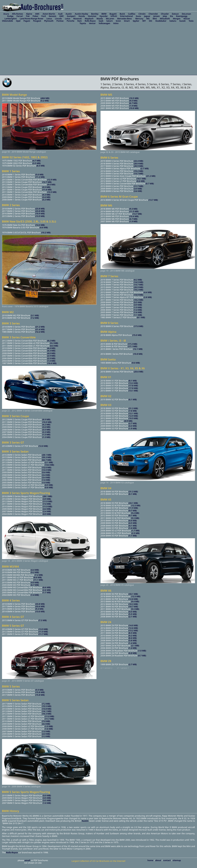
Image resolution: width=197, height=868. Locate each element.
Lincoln (58, 19)
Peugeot (37, 21)
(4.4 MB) (51, 348)
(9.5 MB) (46, 187)
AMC (37, 14)
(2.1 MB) (49, 462)
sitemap (177, 860)
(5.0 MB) (39, 174)
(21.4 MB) (40, 329)
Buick (122, 14)
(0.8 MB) (49, 487)
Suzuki (182, 21)
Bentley (95, 14)
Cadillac (132, 14)
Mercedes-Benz (124, 19)
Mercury (139, 19)
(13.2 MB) (133, 630)
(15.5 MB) (47, 706)
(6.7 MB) (35, 585)
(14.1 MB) (47, 711)
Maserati (77, 19)
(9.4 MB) (135, 513)
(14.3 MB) (40, 225)
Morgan (177, 19)
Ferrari (20, 16)
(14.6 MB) (49, 465)
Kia (171, 16)
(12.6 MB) (133, 628)
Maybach (89, 19)
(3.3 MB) (46, 432)
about (159, 860)
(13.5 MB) (52, 192)
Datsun (175, 14)
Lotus (68, 19)
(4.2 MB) (46, 424)
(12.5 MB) (136, 505)
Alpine (29, 14)
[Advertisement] (98, 50)
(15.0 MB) (137, 335)
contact (167, 860)
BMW (104, 14)
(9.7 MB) (133, 511)
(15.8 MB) (40, 692)
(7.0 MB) (46, 721)
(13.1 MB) (133, 391)
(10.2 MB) (46, 232)
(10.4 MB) (134, 216)
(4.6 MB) (44, 227)
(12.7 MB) (47, 182)
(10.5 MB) (134, 98)
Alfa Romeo (17, 14)
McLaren (110, 19)
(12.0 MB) (43, 446)
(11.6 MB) (47, 190)
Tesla (191, 21)
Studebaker (161, 21)
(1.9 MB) (49, 726)
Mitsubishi (165, 19)
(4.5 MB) (133, 523)
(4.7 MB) (36, 161)
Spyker (136, 21)
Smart (127, 21)
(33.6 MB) (40, 606)
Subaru (173, 21)
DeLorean (186, 14)
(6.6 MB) (54, 346)
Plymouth (49, 21)
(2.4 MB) (47, 511)
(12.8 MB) (133, 599)
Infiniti (114, 16)
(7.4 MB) (47, 504)
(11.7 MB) (43, 634)
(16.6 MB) (52, 363)
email (28, 860)
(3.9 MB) (47, 499)
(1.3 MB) (46, 437)
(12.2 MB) (40, 332)
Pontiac (60, 21)
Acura (6, 14)
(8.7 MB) (150, 183)
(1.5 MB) (46, 434)
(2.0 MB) (46, 734)
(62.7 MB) (47, 460)
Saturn (110, 21)
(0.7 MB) (142, 656)
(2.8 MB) (148, 297)
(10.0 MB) (47, 422)
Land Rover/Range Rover (32, 19)
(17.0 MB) (139, 326)
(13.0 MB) (40, 611)
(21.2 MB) (40, 327)
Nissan (187, 19)
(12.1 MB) (138, 349)
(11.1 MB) (38, 580)
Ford (44, 16)
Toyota (83, 23)
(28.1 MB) (47, 455)
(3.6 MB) (46, 197)
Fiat (28, 16)
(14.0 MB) (133, 625)
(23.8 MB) (40, 209)
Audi (60, 14)
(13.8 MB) (47, 709)
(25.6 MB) (139, 372)
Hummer (92, 16)
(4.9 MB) (35, 582)
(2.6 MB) (47, 590)
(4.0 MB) (51, 353)
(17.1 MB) (132, 346)
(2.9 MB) (51, 356)
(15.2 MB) (139, 171)
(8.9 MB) (46, 419)
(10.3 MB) (133, 604)
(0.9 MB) (49, 485)
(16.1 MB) (141, 179)
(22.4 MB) (139, 161)
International (126, 16)
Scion (118, 21)
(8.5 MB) (41, 166)
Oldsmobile (7, 21)
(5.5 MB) (39, 690)
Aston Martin (49, 14)
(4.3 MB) (46, 195)
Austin (69, 14)
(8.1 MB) (141, 317)
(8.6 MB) (38, 577)
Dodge (10, 16)
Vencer (92, 23)
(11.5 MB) (134, 211)
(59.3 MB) (47, 457)
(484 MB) (45, 98)
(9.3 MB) (39, 609)
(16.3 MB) (47, 714)
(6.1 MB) (133, 399)
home (151, 860)
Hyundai (103, 16)
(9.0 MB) (136, 363)
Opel (18, 21)
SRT (144, 21)
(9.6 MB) (51, 184)
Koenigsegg (182, 16)
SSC (151, 21)
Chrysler (165, 14)
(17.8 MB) (133, 386)
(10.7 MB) (133, 607)
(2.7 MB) (145, 168)
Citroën (142, 14)
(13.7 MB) (139, 174)
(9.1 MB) (133, 515)
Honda (82, 16)
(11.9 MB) (47, 501)
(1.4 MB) (35, 595)
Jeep (165, 16)
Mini (155, 19)
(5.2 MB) (45, 101)
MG (148, 19)
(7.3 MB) (43, 620)
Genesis (53, 16)
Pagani (27, 21)
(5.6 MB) (46, 472)
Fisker (35, 16)
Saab (101, 21)
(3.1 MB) (35, 315)
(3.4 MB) (46, 475)
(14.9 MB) (139, 282)
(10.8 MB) (134, 108)
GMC (62, 16)
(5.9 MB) (47, 795)
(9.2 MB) (51, 341)
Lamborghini (11, 19)
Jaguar (147, 16)
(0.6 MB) (141, 181)
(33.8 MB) (40, 604)
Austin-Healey (81, 14)
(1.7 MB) (47, 592)
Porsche (71, 21)
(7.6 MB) (133, 411)
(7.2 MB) (35, 318)
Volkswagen (104, 23)
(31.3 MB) (133, 408)
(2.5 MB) (135, 533)
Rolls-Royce (90, 21)
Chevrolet (153, 14)
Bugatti (113, 14)
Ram (80, 21)
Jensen (157, 16)
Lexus (49, 19)
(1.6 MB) (46, 480)
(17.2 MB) (132, 344)
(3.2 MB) (46, 200)
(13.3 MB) (133, 383)
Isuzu (138, 16)
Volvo (116, 23)
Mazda (100, 19)
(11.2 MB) (40, 177)
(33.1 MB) (133, 503)
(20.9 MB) (139, 164)
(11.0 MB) (49, 716)
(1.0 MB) (51, 361)
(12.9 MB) (52, 180)
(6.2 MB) (138, 280)
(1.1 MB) (138, 315)
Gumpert (71, 16)
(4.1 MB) (133, 526)
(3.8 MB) (133, 640)
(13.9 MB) (40, 216)
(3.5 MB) (36, 163)
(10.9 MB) (40, 213)
